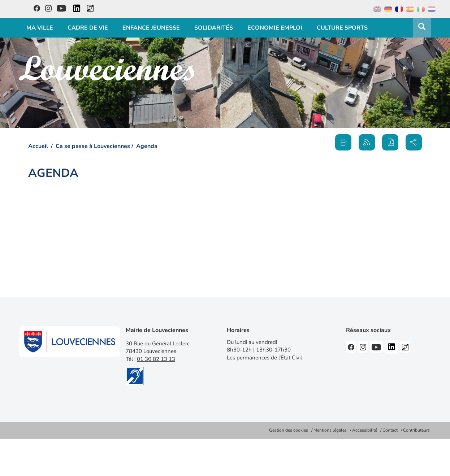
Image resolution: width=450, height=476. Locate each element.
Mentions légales (330, 430)
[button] (390, 142)
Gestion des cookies (289, 430)
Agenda (147, 146)
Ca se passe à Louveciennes (93, 146)
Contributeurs (416, 430)
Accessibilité (365, 430)
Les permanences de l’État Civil (264, 358)
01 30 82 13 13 (156, 359)
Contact (390, 430)
